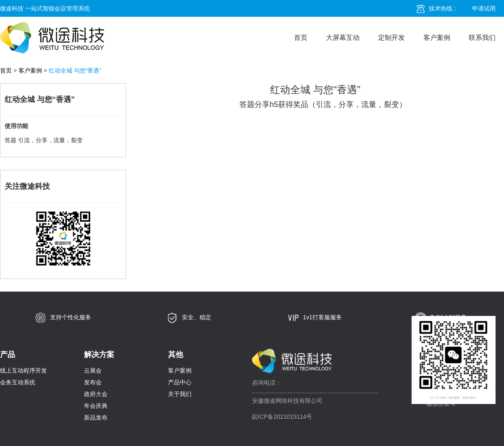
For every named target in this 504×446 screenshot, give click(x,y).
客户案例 (437, 38)
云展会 (93, 370)
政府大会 (96, 394)
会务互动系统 (18, 382)
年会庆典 (96, 406)
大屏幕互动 (343, 38)
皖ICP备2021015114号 (282, 417)
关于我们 (180, 394)
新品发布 (96, 417)
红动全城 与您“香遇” (75, 70)
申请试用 (484, 8)
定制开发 (391, 38)
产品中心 (180, 382)
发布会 (93, 382)
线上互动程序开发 (24, 370)
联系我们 (482, 38)
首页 (301, 38)
